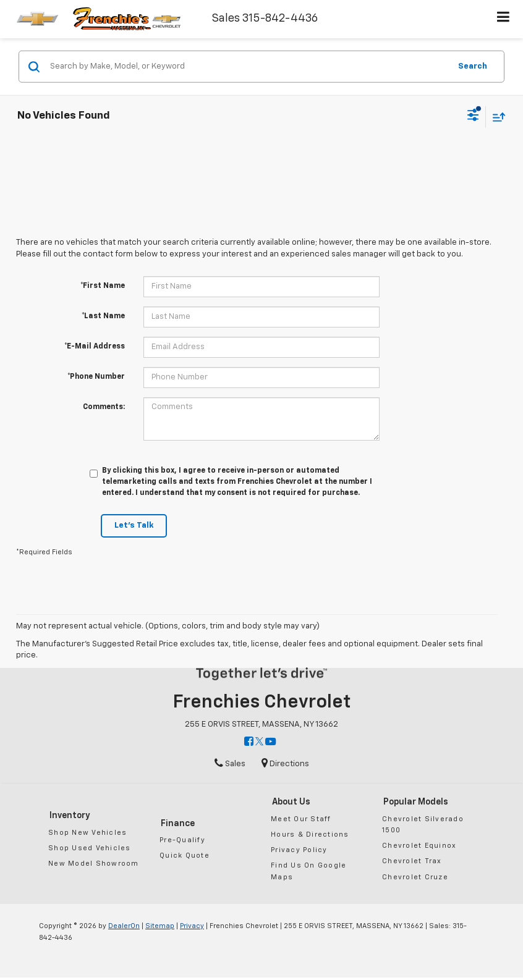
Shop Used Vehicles (90, 848)
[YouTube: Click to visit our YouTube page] (270, 742)
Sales (230, 764)
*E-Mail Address (95, 347)
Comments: (104, 407)
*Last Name (103, 316)
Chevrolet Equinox (419, 846)
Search (473, 66)
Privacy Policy (299, 850)
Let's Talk (134, 526)
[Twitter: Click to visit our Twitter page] (259, 742)
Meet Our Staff (301, 819)
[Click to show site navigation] (504, 19)
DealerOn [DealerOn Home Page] (124, 926)
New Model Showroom (94, 864)
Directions (285, 764)
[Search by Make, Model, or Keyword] (248, 67)
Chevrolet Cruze (415, 877)
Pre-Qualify (182, 840)
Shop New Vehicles (87, 833)
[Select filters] (473, 117)
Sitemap (160, 926)
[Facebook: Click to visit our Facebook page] (249, 742)
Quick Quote (185, 855)
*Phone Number (96, 377)
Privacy (192, 926)
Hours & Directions (310, 834)
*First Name (103, 286)
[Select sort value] (496, 116)
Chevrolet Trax (412, 861)
